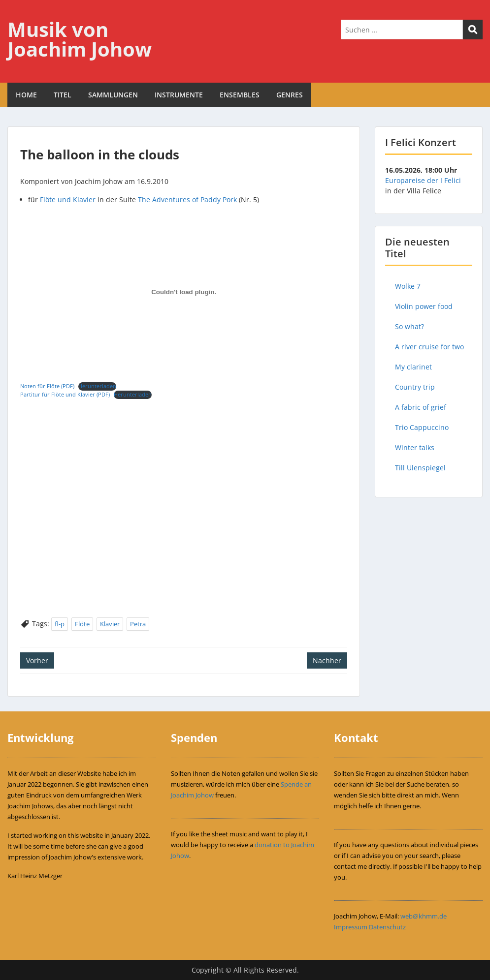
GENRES (290, 95)
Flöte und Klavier (68, 199)
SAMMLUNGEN (113, 95)
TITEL (63, 95)
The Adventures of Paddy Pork (187, 199)
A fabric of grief (421, 407)
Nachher (327, 660)
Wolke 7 (408, 286)
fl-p (60, 624)
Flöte (82, 624)
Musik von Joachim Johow (80, 39)
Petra (138, 624)
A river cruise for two (429, 347)
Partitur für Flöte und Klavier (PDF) (65, 394)
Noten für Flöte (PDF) (47, 386)
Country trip (415, 387)
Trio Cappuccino (422, 427)
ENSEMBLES (240, 95)
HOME (26, 95)
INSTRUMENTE (179, 95)
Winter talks (415, 447)
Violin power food (424, 306)
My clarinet (413, 367)
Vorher (37, 660)
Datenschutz (387, 927)
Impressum (351, 927)
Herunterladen (97, 386)
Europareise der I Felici (423, 180)
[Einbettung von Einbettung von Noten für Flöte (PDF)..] (184, 292)
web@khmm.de (424, 916)
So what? (409, 326)
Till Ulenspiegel (420, 468)
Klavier (110, 624)
